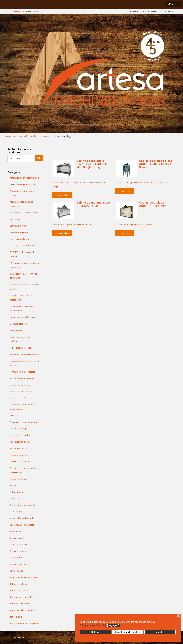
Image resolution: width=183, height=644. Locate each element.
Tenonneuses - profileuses (23, 597)
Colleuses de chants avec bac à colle (24, 287)
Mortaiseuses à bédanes (22, 378)
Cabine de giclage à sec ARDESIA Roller (93, 204)
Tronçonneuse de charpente (24, 623)
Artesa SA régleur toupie (22, 184)
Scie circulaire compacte (22, 525)
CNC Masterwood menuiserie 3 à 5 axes (25, 265)
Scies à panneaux (18, 544)
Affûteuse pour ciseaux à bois (24, 178)
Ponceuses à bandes (20, 435)
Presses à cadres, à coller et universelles (24, 470)
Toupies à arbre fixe (20, 604)
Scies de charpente (19, 564)
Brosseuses (15, 219)
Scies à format (17, 538)
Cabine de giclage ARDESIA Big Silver (152, 204)
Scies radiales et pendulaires (24, 577)
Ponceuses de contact (21, 448)
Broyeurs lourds (18, 226)
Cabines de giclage (19, 232)
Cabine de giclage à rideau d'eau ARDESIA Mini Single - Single (92, 164)
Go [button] (39, 158)
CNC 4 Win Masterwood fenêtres (22, 254)
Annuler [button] (160, 632)
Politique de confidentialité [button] (93, 625)
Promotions (16, 485)
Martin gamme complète (22, 372)
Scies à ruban (16, 558)
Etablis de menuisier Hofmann (20, 339)
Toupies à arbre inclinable (23, 610)
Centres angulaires (19, 239)
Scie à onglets (17, 512)
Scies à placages (18, 551)
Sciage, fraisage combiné (22, 505)
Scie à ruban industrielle (22, 518)
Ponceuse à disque (19, 429)
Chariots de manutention (22, 245)
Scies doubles (17, 571)
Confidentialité (19, 638)
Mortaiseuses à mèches (22, 391)
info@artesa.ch (14, 11)
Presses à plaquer (19, 479)
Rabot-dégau (16, 492)
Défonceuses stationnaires (23, 317)
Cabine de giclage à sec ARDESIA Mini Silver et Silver (156, 164)
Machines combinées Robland (25, 354)
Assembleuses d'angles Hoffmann (21, 204)
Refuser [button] (95, 632)
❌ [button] (178, 616)
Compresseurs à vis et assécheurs (21, 298)
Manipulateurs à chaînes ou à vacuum (24, 363)
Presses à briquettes (20, 461)
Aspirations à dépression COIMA (22, 193)
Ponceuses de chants (20, 442)
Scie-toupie (15, 531)
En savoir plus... (62, 195)
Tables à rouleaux (19, 584)
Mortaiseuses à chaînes (21, 385)
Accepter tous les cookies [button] (128, 632)
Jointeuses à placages (20, 348)
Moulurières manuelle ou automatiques (22, 407)
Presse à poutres (18, 455)
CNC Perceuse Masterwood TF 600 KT (24, 276)
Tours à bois (16, 617)
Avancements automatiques (24, 213)
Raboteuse (15, 498)
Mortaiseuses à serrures (22, 398)
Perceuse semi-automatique (24, 422)
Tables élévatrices (19, 590)
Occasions (15, 415)
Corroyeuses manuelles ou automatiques (23, 308)
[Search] (21, 159)
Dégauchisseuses (18, 324)
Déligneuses (16, 330)
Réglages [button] (114, 626)
